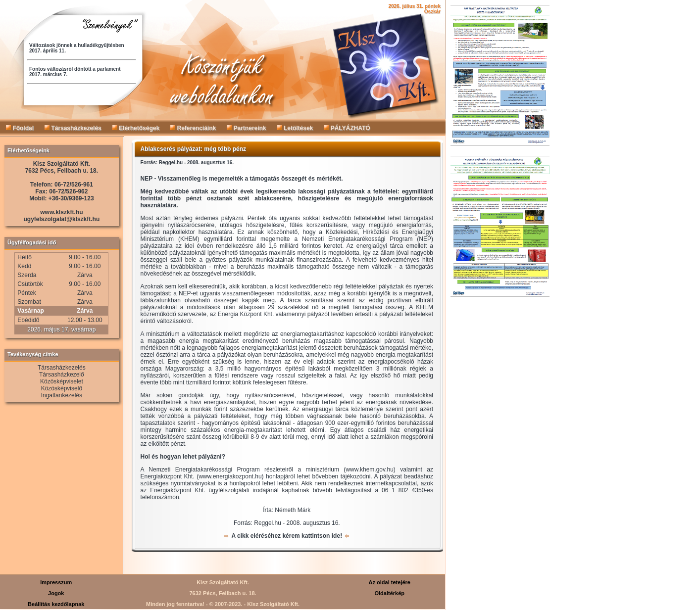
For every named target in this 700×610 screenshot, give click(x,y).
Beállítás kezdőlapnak (56, 604)
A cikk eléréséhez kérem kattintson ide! (287, 536)
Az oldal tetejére (390, 582)
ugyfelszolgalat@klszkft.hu (62, 219)
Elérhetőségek (136, 128)
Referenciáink (193, 128)
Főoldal (20, 128)
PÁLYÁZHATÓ (347, 128)
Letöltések (295, 128)
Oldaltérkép (389, 593)
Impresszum (56, 582)
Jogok (56, 593)
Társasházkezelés (73, 128)
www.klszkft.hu (61, 212)
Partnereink (246, 128)
